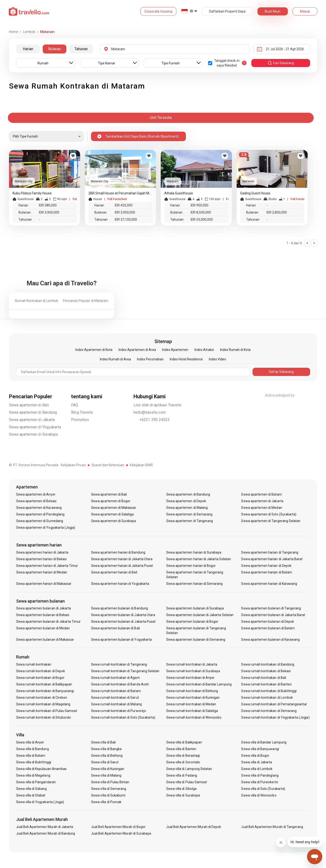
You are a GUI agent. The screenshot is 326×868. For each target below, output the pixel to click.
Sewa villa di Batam (31, 756)
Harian (28, 49)
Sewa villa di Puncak (106, 802)
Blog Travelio (82, 412)
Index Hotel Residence (186, 359)
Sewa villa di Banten (181, 749)
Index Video (218, 359)
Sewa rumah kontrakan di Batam (116, 691)
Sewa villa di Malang (106, 775)
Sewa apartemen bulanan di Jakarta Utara (123, 615)
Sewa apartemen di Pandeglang (40, 514)
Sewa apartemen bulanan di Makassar (45, 640)
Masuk (305, 11)
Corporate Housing (158, 11)
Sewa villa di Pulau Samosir (187, 782)
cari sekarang (281, 63)
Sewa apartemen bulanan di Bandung (119, 608)
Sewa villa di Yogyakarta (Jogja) (40, 802)
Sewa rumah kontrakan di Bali (264, 678)
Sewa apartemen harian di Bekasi (41, 559)
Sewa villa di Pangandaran (36, 782)
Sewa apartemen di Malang (187, 508)
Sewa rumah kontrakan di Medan (191, 704)
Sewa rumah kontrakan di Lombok (267, 698)
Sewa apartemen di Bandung (33, 412)
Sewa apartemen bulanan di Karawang (270, 640)
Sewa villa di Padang (182, 775)
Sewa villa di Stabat (31, 795)
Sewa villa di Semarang (109, 789)
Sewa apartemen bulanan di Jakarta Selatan (200, 615)
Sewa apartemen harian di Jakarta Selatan (199, 559)
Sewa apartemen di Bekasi (36, 501)
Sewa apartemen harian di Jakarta (42, 552)
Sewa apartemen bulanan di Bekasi (43, 615)
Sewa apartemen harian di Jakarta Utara (122, 559)
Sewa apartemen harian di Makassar (44, 584)
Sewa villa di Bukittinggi (34, 762)
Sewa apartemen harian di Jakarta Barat (272, 559)
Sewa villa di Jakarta (257, 762)
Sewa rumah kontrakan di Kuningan (193, 698)
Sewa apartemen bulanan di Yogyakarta (121, 640)
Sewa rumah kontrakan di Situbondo (44, 717)
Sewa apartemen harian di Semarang (195, 584)
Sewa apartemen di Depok (186, 501)
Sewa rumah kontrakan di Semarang (269, 711)
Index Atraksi (204, 350)
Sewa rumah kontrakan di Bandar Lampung (199, 684)
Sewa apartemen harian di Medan (42, 572)
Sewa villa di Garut (105, 762)
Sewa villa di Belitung (107, 756)
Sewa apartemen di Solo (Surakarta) (269, 514)
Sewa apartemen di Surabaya (34, 434)
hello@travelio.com (150, 412)
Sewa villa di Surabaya (183, 795)
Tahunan (81, 49)
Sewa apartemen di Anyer (36, 494)
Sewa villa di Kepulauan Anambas (41, 769)
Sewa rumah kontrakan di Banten (266, 684)
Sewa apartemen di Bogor (111, 501)
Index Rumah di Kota (235, 350)
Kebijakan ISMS (141, 465)
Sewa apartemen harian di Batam (267, 572)
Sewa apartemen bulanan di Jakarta (44, 608)
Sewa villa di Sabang (32, 789)
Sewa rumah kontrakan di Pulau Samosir (47, 711)
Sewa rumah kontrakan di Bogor (40, 678)
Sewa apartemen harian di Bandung (118, 552)
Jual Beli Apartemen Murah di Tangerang (272, 827)
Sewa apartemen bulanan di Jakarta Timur (48, 622)
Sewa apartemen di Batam (261, 494)
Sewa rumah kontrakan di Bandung (268, 664)
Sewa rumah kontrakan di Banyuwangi (45, 691)
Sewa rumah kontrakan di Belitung (192, 691)
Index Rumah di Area (115, 359)
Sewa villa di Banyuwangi (260, 749)
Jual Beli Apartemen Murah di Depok (194, 827)
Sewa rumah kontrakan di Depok (41, 671)
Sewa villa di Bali (103, 742)
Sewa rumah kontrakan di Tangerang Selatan (125, 671)
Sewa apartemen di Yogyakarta (35, 427)
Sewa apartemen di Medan (262, 508)
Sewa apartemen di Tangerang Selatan (271, 521)
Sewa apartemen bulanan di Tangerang (271, 608)
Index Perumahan (150, 359)
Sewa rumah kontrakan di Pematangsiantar (274, 704)
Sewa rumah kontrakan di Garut (115, 698)
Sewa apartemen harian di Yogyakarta (120, 584)
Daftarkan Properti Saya (227, 11)
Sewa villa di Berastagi (183, 756)
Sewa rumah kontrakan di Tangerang (119, 664)
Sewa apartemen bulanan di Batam (268, 628)
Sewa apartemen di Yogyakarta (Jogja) (46, 528)
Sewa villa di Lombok (257, 769)
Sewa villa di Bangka (106, 749)
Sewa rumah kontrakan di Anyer (190, 678)
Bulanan (55, 49)
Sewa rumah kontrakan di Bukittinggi (269, 691)
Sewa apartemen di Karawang (39, 508)
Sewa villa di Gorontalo (183, 762)
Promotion (80, 420)
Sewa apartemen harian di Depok (266, 566)
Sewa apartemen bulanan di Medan (43, 628)
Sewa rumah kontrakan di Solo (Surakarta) (123, 717)
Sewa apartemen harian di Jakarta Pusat (122, 566)
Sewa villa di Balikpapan (184, 742)
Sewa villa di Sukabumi (108, 795)
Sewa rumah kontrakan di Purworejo (119, 711)
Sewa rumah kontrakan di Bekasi (266, 671)
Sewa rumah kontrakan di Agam (115, 678)
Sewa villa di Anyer (30, 742)
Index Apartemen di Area (137, 350)
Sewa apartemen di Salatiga (112, 514)
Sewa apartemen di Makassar (114, 508)
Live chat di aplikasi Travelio (158, 405)
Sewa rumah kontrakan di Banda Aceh (120, 684)
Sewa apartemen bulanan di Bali (115, 628)
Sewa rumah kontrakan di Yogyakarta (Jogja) (275, 717)
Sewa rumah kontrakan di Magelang (43, 704)
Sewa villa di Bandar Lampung (264, 742)
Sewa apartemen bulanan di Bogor (192, 622)
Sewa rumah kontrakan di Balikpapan (44, 684)
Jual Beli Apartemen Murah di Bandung (46, 833)
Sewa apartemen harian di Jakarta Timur (47, 566)
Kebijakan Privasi (73, 465)
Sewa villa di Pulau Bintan (110, 782)
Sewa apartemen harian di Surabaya (194, 552)
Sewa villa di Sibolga (181, 789)
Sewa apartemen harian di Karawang (269, 584)
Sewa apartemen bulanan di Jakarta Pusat (123, 622)
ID (192, 11)
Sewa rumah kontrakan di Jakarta (192, 664)
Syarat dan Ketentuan (108, 465)
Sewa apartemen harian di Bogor (191, 566)
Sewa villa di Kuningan (108, 769)
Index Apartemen (175, 350)
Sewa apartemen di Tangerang (190, 521)
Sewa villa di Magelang (33, 775)
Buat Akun (273, 11)
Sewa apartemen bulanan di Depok (268, 622)
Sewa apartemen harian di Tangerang (270, 552)
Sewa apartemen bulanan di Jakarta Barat (273, 615)
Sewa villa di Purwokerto (259, 782)
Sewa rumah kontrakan (34, 664)
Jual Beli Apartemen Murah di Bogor (118, 827)
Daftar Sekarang (281, 372)
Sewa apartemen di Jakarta (32, 420)
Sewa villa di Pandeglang (260, 775)
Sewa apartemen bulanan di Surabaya (195, 608)
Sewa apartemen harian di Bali (114, 572)
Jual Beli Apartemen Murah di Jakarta (45, 827)
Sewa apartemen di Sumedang (40, 521)
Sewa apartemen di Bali (29, 405)
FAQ (75, 405)
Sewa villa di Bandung (32, 749)
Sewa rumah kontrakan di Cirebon (42, 698)
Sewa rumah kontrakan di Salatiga (192, 711)
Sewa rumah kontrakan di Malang (116, 704)
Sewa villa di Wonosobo (259, 795)
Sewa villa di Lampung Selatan (189, 769)
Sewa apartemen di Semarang (189, 514)
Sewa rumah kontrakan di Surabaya (193, 671)
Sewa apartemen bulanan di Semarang (196, 640)
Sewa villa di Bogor (255, 756)
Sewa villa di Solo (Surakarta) (263, 789)
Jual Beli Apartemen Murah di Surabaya (121, 833)
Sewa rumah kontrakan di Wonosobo (194, 717)
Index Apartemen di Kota (94, 350)
